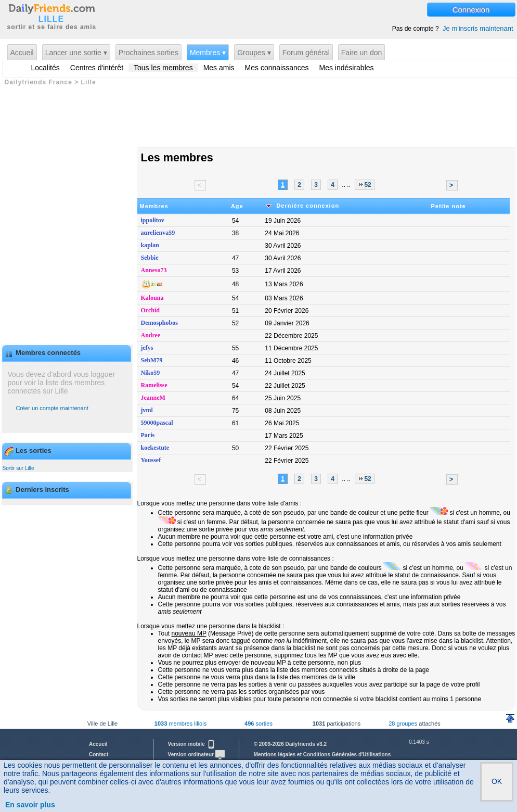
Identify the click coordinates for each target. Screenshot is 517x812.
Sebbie (150, 258)
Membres (154, 206)
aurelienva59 (158, 233)
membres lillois (180, 724)
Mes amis (219, 68)
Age (237, 206)
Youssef (151, 460)
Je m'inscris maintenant (478, 28)
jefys (147, 348)
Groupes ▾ (254, 53)
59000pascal (157, 423)
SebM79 (152, 360)
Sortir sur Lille (18, 468)
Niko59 (151, 373)
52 (364, 185)
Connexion (471, 10)
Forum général (306, 53)
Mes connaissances (277, 68)
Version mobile (192, 744)
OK (497, 781)
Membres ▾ (208, 53)
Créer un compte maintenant (52, 408)
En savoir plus (30, 805)
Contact (99, 754)
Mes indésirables (347, 68)
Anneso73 (154, 270)
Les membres (177, 157)
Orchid (150, 310)
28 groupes (403, 724)
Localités (46, 68)
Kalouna (152, 298)
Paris (148, 435)
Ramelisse (154, 385)
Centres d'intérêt (97, 68)
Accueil (22, 53)
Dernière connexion (301, 206)
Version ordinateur (196, 754)
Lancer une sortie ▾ (76, 53)
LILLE (51, 19)
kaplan (150, 245)
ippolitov (153, 220)
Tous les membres (163, 68)
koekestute (155, 448)
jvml (147, 410)
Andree (151, 335)
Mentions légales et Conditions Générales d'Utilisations (322, 754)
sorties (258, 724)
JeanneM (153, 398)
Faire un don (362, 53)
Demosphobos (159, 323)
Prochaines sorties (148, 53)
